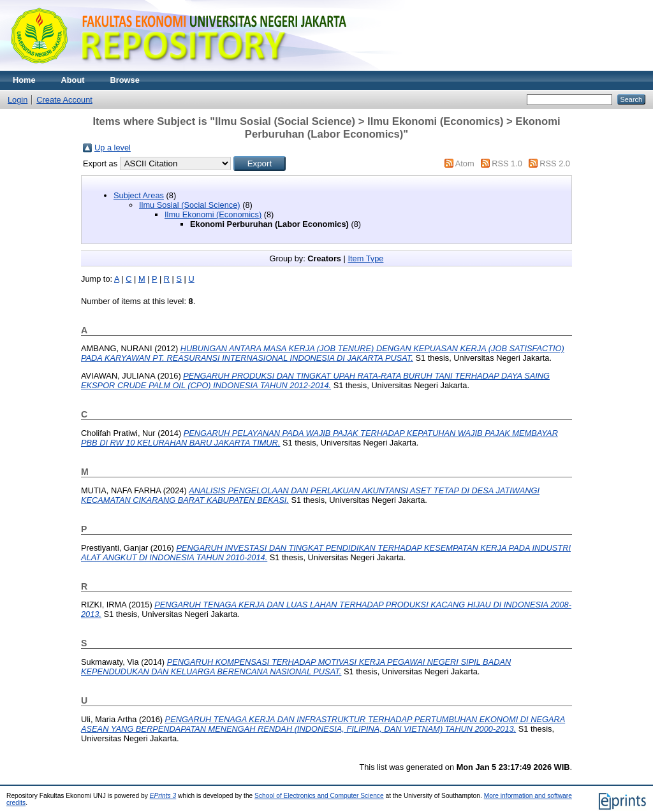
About (73, 80)
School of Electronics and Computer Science (319, 796)
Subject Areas (139, 195)
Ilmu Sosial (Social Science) (190, 205)
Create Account (64, 100)
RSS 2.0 (555, 163)
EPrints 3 (163, 796)
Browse (125, 80)
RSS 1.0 (507, 163)
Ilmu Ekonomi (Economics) (213, 214)
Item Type (365, 258)
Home (24, 80)
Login (18, 100)
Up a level (113, 148)
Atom (465, 163)
